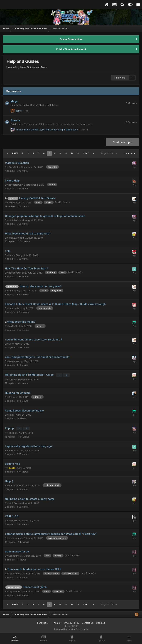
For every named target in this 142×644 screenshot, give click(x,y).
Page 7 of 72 (109, 153)
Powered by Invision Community (71, 628)
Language (43, 622)
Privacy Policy (72, 622)
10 (66, 153)
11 (72, 153)
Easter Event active (71, 39)
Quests (15, 120)
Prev (15, 153)
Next (86, 153)
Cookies (101, 622)
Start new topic (123, 142)
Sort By (130, 153)
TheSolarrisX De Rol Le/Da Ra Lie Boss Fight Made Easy (47, 130)
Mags (14, 101)
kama (19, 111)
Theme (57, 622)
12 (78, 153)
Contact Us (88, 622)
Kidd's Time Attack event (71, 49)
